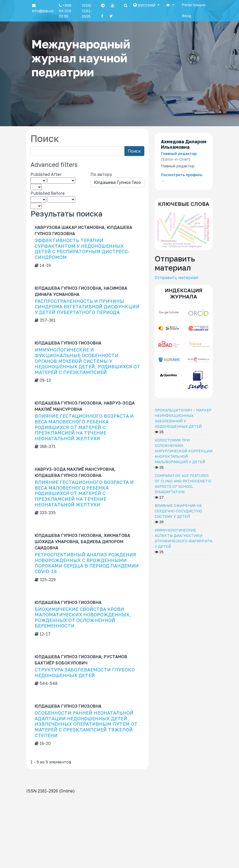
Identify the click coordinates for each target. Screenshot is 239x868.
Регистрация (194, 5)
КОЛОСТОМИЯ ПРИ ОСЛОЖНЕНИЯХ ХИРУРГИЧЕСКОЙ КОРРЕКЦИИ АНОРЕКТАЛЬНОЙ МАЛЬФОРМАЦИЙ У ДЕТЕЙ (184, 451)
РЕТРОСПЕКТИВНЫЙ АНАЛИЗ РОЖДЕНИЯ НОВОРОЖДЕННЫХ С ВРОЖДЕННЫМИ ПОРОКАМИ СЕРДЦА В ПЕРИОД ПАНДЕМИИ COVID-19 (87, 563)
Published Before (48, 193)
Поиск (134, 151)
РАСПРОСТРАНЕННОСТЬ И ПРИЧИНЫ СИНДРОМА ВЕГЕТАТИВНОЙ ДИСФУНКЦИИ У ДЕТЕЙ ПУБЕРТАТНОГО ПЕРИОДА (87, 307)
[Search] (126, 5)
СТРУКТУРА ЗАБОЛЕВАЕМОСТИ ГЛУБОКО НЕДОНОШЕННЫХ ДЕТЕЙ (85, 672)
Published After (46, 174)
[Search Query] (78, 151)
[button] (146, 5)
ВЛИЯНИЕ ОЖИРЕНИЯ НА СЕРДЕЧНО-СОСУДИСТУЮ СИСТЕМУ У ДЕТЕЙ (178, 511)
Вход (187, 16)
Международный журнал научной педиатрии (81, 58)
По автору (101, 174)
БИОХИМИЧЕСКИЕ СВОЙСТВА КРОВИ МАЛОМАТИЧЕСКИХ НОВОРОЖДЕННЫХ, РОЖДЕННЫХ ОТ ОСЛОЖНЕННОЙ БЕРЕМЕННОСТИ (83, 618)
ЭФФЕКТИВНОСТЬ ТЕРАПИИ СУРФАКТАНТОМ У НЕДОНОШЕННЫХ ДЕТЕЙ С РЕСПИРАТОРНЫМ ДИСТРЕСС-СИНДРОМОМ (82, 249)
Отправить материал (176, 278)
